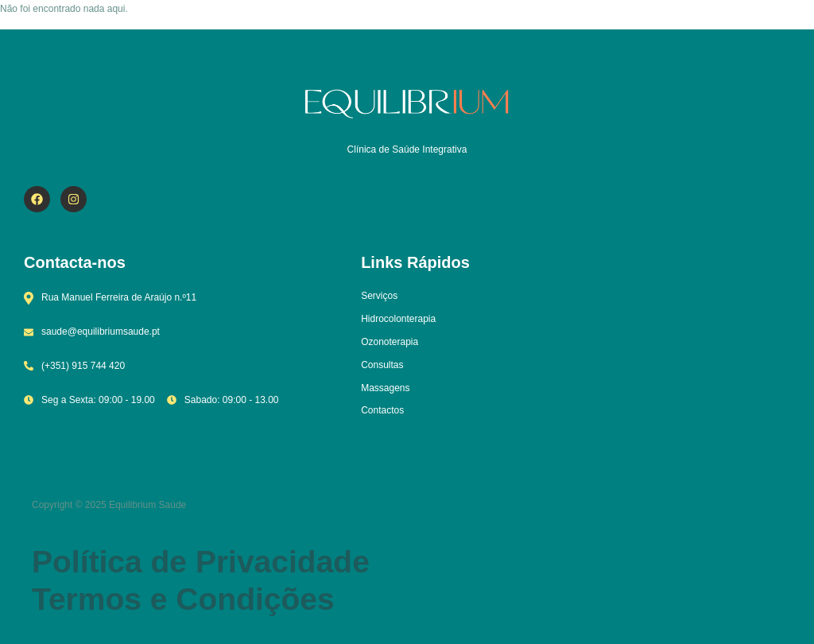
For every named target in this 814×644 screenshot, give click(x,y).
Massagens (385, 388)
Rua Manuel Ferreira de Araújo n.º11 (110, 298)
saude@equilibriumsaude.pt (92, 332)
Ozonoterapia (390, 342)
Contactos (382, 410)
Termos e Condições (183, 599)
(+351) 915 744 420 (74, 366)
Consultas (382, 365)
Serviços (379, 296)
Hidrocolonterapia (398, 319)
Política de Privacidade (201, 562)
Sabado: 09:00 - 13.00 (223, 400)
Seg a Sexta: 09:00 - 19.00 (89, 400)
